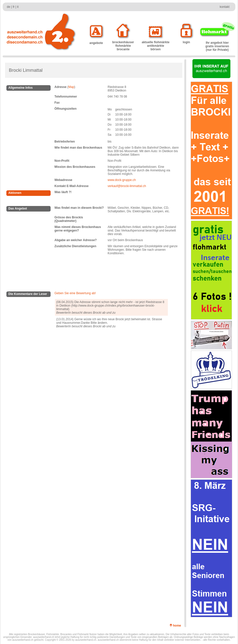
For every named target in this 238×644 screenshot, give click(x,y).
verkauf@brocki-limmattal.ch (127, 186)
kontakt (225, 7)
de (8, 7)
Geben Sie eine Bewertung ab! (75, 293)
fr (14, 7)
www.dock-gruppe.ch (122, 180)
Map (71, 87)
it (18, 7)
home (178, 626)
